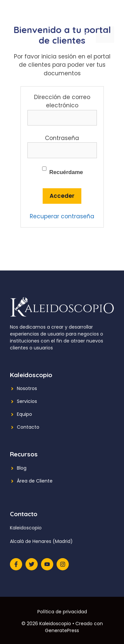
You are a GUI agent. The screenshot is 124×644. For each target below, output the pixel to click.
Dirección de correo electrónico (62, 101)
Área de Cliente (35, 481)
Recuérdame (62, 171)
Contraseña (62, 138)
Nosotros (27, 388)
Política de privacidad (62, 612)
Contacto (28, 427)
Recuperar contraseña (62, 216)
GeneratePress (62, 630)
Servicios (27, 401)
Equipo (24, 414)
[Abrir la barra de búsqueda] (87, 35)
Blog (22, 468)
